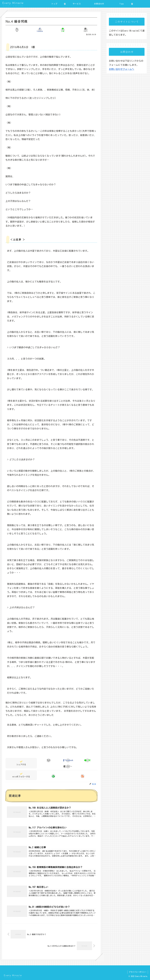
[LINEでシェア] (63, 30)
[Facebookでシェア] (40, 30)
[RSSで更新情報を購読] (83, 776)
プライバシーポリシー (138, 972)
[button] (86, 30)
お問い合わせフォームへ (121, 69)
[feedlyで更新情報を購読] (53, 776)
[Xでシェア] (17, 30)
